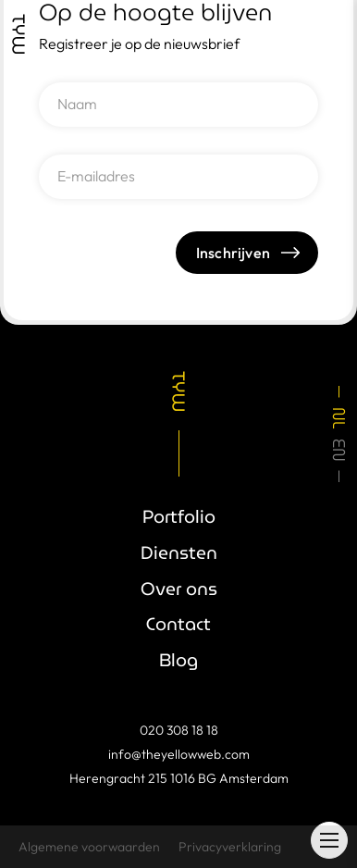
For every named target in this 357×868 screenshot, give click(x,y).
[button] (329, 840)
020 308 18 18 (179, 730)
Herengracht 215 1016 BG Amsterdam (179, 778)
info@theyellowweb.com (179, 754)
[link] (18, 34)
